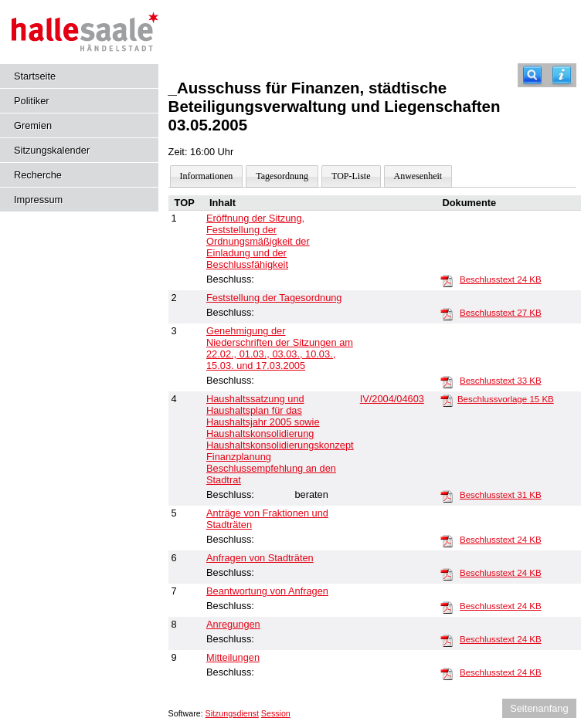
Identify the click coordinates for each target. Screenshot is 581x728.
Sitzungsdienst (232, 713)
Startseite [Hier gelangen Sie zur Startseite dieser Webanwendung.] (35, 76)
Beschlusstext (501, 279)
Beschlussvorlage (506, 399)
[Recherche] (532, 75)
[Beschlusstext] (447, 280)
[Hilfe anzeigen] (562, 75)
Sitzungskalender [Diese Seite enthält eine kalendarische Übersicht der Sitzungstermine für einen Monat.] (52, 150)
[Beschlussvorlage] (447, 400)
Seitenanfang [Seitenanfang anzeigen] (539, 708)
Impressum (38, 200)
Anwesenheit (418, 176)
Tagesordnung (282, 176)
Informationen (207, 176)
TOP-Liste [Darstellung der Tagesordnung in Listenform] (351, 176)
